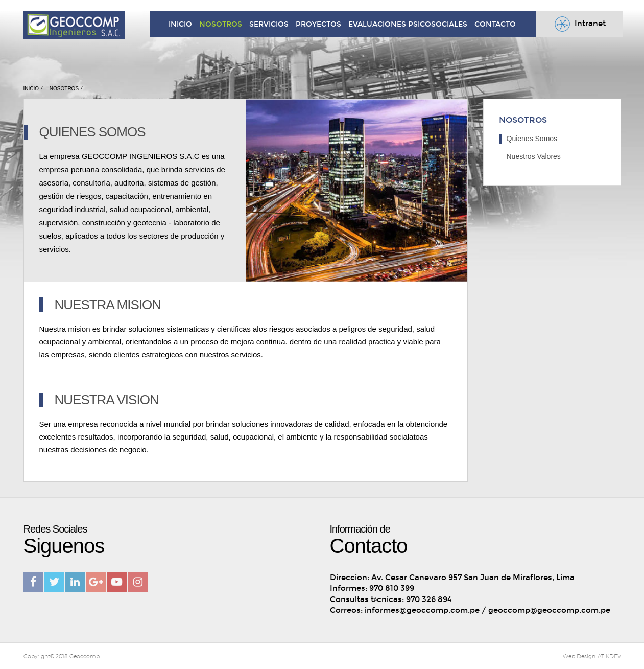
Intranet (579, 24)
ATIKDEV (609, 656)
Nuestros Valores (534, 156)
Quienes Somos (532, 139)
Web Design (579, 656)
